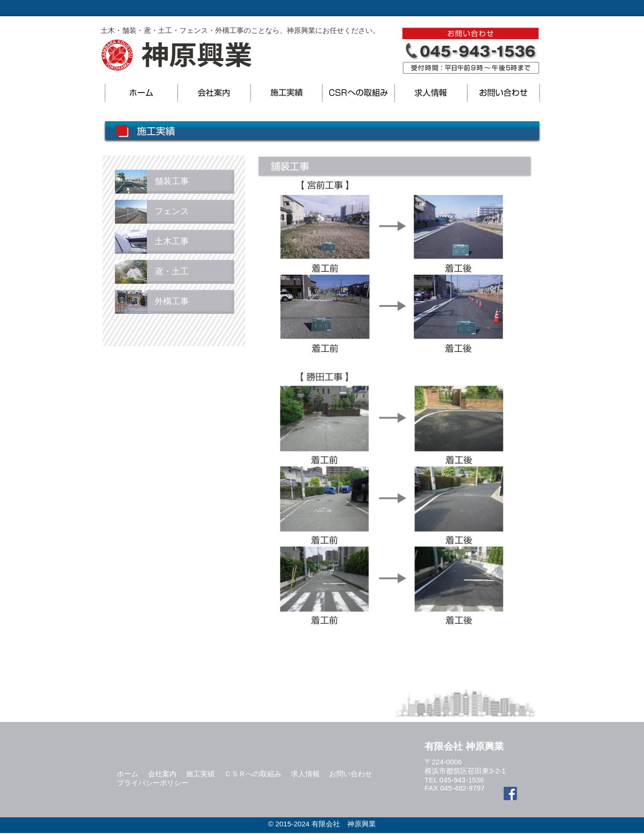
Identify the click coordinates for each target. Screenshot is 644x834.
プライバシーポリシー (153, 783)
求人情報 (305, 774)
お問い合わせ (351, 774)
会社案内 (162, 774)
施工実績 (200, 774)
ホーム (128, 774)
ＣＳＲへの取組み (253, 774)
